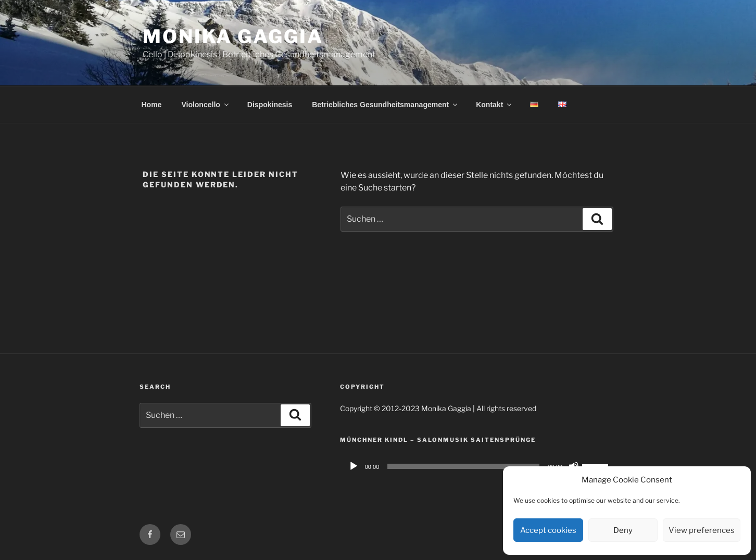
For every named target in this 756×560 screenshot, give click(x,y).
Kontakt (494, 105)
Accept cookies (548, 530)
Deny (623, 530)
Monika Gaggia (233, 36)
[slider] (463, 466)
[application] (478, 466)
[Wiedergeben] (354, 466)
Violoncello (205, 105)
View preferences (702, 530)
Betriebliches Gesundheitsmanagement (385, 105)
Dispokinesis (270, 105)
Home (152, 105)
